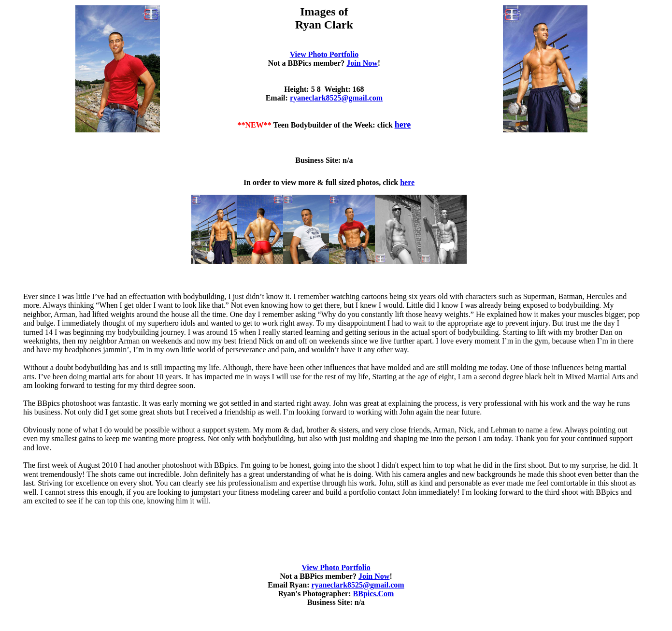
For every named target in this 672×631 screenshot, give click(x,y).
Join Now (362, 63)
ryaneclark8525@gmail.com (336, 98)
